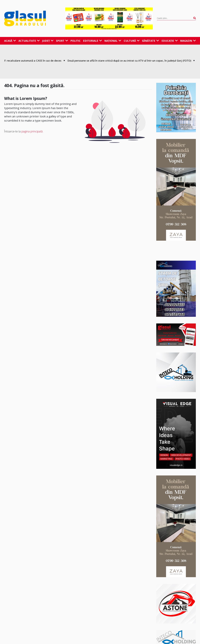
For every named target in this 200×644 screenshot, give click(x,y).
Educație (170, 41)
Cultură (132, 41)
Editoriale (92, 41)
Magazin (188, 41)
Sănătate (150, 41)
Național (113, 41)
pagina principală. (32, 131)
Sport (62, 41)
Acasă (10, 41)
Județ (48, 41)
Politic (75, 41)
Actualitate (29, 41)
